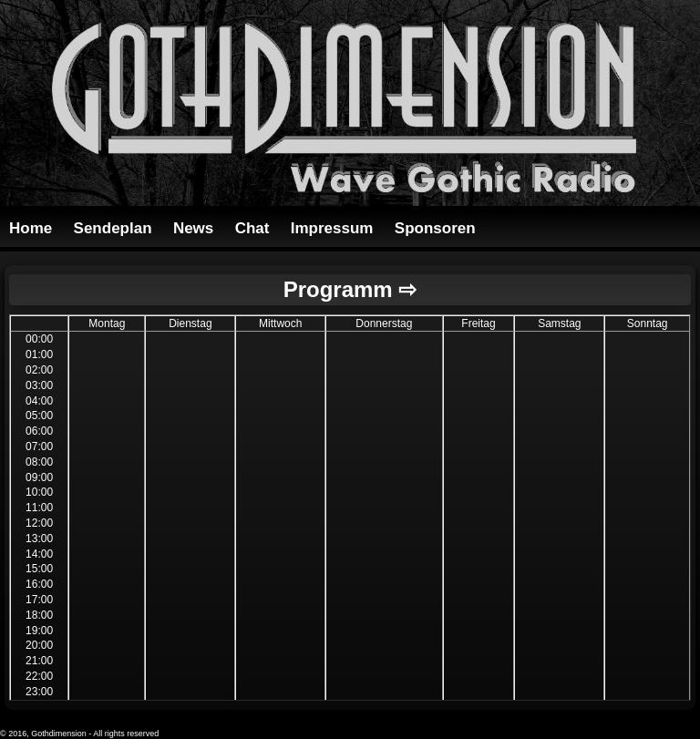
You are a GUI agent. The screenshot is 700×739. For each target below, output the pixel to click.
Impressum (332, 228)
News (193, 228)
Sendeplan (113, 228)
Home (31, 228)
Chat (252, 228)
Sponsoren (435, 228)
